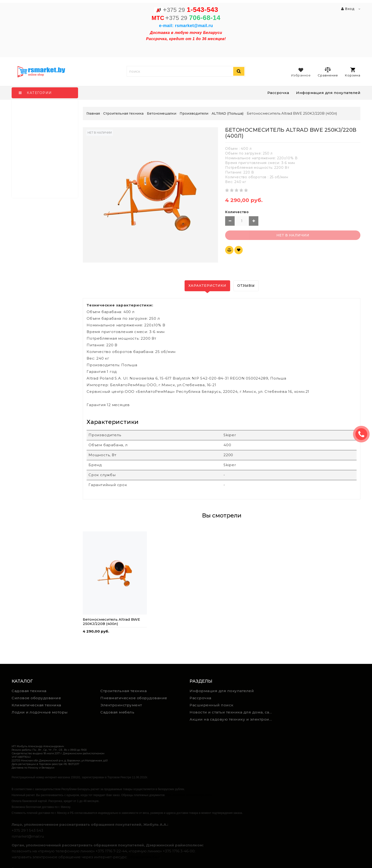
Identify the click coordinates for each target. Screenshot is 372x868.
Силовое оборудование (36, 698)
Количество (237, 212)
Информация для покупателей (328, 93)
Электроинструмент (121, 705)
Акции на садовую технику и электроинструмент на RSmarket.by (232, 719)
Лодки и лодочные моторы (40, 712)
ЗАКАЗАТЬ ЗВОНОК (363, 434)
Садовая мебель (117, 712)
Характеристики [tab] (207, 286)
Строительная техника (123, 691)
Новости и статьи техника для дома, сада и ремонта (232, 712)
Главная (93, 113)
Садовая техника (29, 691)
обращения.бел (144, 857)
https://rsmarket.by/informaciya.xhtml (188, 795)
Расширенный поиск (212, 705)
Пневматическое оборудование (134, 698)
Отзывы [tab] (246, 286)
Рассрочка (278, 93)
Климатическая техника (36, 705)
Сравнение (328, 72)
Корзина (353, 72)
